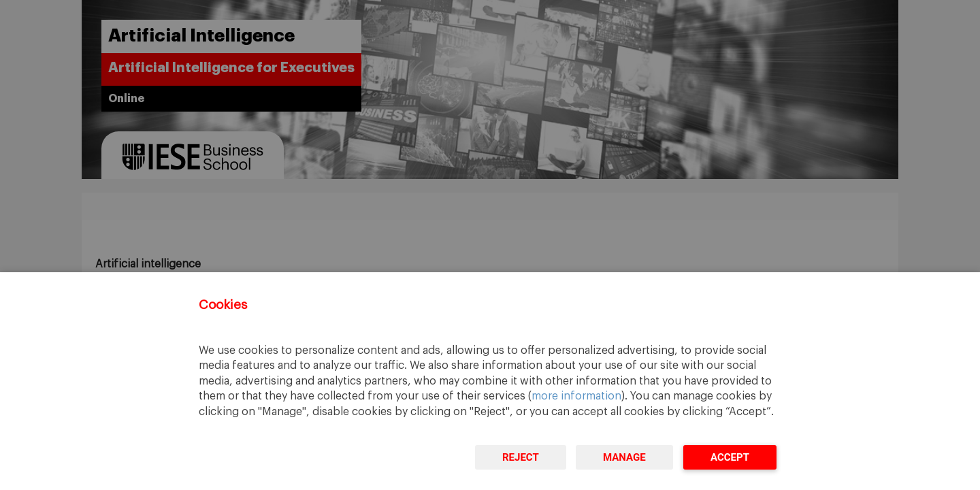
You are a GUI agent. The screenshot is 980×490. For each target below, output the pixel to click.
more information (576, 396)
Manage (624, 457)
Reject (521, 457)
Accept (730, 457)
